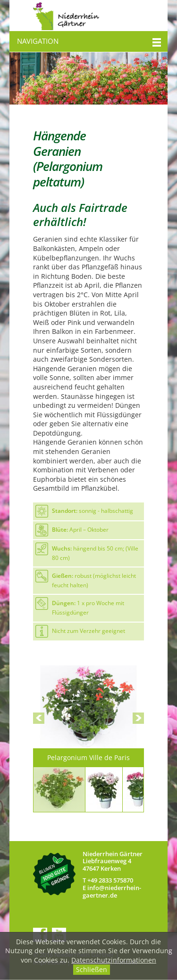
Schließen (92, 969)
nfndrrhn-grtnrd (112, 891)
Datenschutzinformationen (114, 960)
